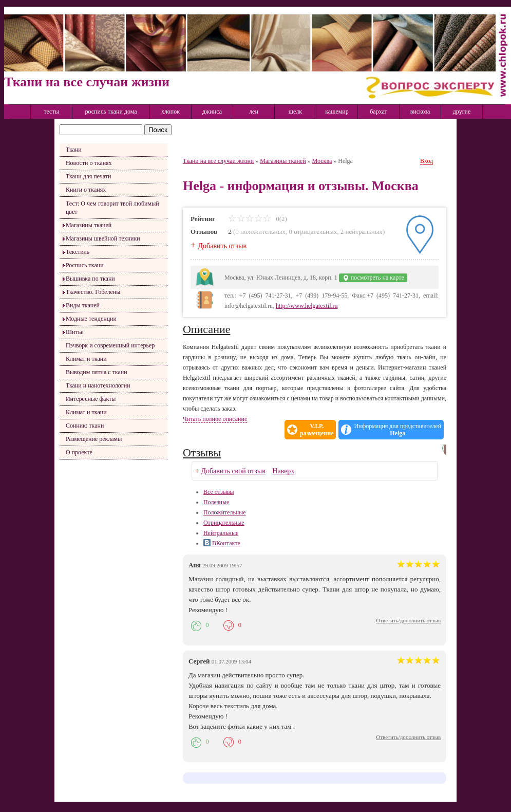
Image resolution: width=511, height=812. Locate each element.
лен (254, 112)
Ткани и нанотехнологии (98, 385)
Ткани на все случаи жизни (218, 161)
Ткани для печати (89, 176)
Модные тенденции (91, 319)
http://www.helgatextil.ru (307, 306)
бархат (378, 112)
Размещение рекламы (94, 439)
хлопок (171, 112)
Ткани (74, 150)
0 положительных (260, 232)
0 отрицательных (313, 232)
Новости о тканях (89, 163)
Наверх (283, 471)
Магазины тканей (89, 225)
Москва (322, 161)
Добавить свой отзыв (233, 471)
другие (462, 112)
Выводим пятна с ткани (97, 372)
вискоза (420, 112)
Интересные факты (91, 399)
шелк (295, 112)
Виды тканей (83, 305)
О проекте (79, 452)
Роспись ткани (85, 265)
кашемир (337, 112)
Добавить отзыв (223, 246)
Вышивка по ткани (90, 279)
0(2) (258, 219)
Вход (427, 161)
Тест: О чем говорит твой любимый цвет (112, 208)
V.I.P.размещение (317, 430)
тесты (51, 112)
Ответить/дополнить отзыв (408, 620)
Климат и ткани (86, 359)
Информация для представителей (398, 430)
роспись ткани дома (111, 112)
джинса (212, 112)
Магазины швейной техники (103, 238)
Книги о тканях (86, 190)
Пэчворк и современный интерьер (110, 345)
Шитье (75, 332)
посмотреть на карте (373, 278)
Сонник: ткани (85, 426)
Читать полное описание (215, 419)
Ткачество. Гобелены (93, 292)
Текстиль (78, 252)
